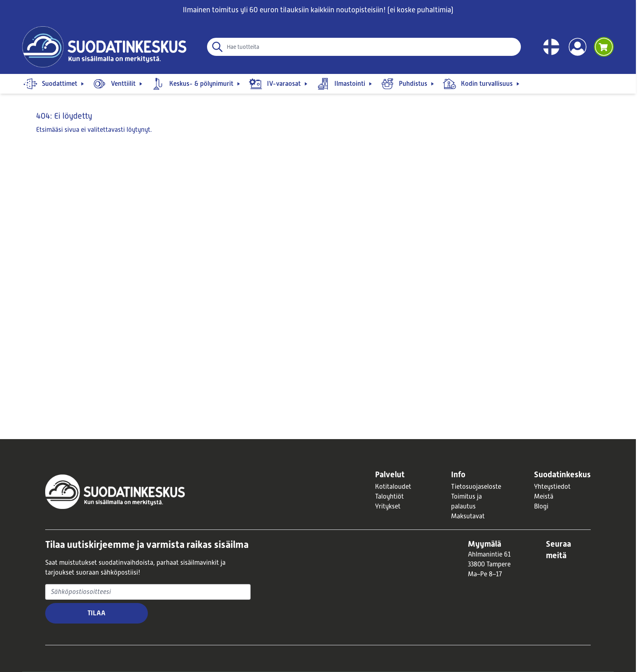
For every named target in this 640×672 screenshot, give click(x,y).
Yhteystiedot (552, 487)
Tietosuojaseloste (476, 487)
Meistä (544, 497)
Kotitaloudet (393, 487)
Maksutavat (468, 516)
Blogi (541, 506)
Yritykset (388, 506)
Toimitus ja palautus (466, 502)
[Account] (578, 47)
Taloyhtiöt (389, 497)
